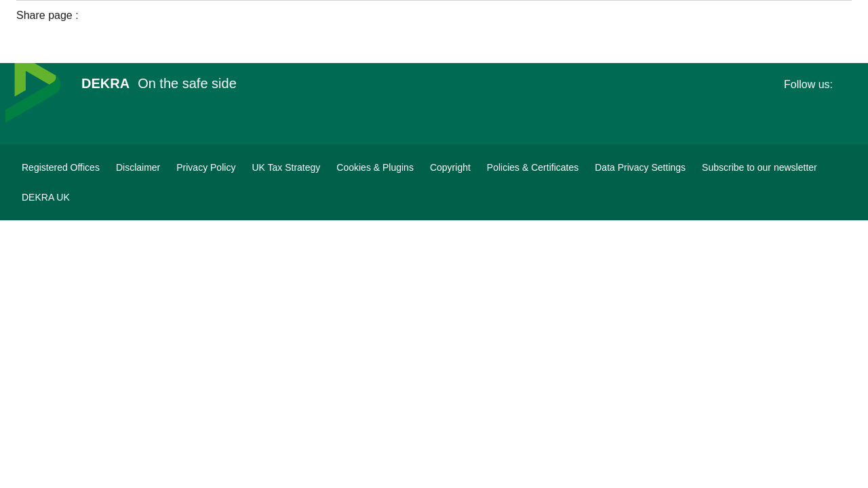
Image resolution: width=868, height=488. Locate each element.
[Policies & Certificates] (533, 167)
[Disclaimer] (138, 167)
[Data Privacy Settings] (640, 167)
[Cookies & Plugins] (375, 167)
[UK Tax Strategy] (286, 167)
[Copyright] (450, 167)
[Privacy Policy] (206, 167)
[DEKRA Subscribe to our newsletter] (759, 167)
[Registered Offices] (61, 167)
